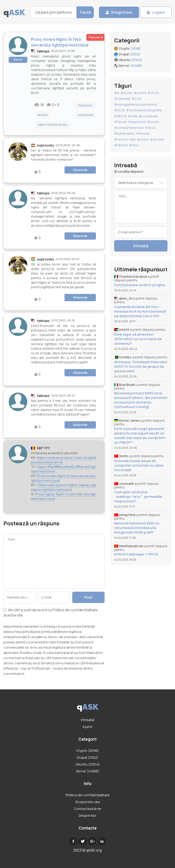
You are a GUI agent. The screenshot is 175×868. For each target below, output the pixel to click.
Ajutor (87, 727)
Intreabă (141, 246)
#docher (157, 139)
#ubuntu (121, 145)
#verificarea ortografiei (144, 110)
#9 (117, 93)
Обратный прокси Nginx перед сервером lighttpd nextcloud (63, 487)
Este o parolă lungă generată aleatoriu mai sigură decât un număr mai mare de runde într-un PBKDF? (140, 436)
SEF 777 (43, 448)
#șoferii (140, 93)
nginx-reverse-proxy (52, 124)
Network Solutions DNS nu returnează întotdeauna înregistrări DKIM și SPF (137, 528)
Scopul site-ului (87, 802)
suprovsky (45, 145)
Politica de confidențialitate (75, 610)
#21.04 (120, 110)
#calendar (122, 99)
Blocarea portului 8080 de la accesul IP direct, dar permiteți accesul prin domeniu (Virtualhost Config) (141, 400)
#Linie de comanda (143, 116)
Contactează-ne (88, 809)
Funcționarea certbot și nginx (140, 285)
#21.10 (136, 99)
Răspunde (80, 170)
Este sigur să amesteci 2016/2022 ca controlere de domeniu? (138, 339)
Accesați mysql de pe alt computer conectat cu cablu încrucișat (139, 465)
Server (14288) (87, 771)
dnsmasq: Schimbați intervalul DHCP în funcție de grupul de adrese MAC (141, 367)
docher (43, 115)
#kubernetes (125, 133)
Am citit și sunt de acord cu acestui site (51, 612)
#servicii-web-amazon (131, 139)
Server (18, 59)
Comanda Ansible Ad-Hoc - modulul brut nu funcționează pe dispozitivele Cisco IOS (140, 311)
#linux (134, 145)
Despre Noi (87, 815)
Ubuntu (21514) (88, 764)
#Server (121, 122)
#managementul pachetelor (136, 104)
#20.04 (153, 93)
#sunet (153, 122)
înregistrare (122, 12)
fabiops (43, 51)
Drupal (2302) (88, 757)
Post (88, 597)
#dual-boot (137, 122)
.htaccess (85, 105)
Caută (85, 12)
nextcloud (85, 115)
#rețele (126, 93)
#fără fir (120, 116)
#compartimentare (129, 128)
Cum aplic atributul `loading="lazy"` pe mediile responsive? (138, 497)
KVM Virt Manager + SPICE (136, 554)
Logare (158, 12)
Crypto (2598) (87, 751)
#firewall (143, 133)
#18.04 (150, 128)
